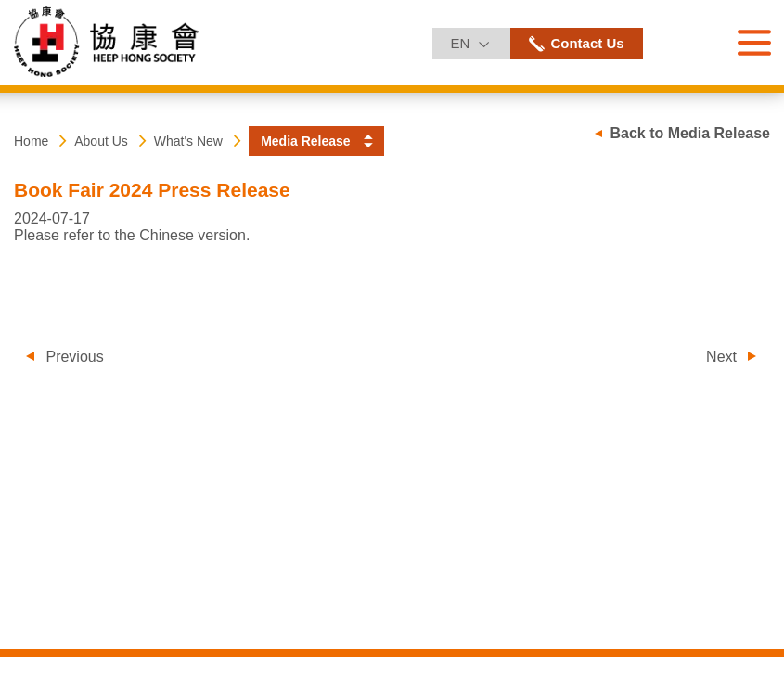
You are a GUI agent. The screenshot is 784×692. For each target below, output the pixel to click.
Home (31, 141)
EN (480, 39)
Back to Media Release (690, 133)
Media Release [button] (306, 141)
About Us (101, 141)
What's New (188, 141)
